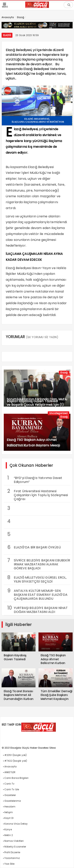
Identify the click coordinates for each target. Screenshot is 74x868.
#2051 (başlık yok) (16, 755)
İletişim (9, 812)
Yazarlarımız (12, 858)
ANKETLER (10, 772)
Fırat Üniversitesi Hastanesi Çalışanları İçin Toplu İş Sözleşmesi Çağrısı (38, 495)
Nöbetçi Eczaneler (15, 847)
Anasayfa (11, 767)
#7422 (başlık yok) (16, 761)
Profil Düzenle (12, 852)
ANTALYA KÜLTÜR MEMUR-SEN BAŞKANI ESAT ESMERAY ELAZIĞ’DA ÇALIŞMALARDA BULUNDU (37, 594)
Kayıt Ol (9, 818)
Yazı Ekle (9, 864)
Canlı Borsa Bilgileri (16, 778)
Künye (8, 829)
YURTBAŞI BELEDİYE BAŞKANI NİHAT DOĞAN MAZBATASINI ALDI (38, 609)
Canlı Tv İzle (12, 789)
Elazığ (7, 35)
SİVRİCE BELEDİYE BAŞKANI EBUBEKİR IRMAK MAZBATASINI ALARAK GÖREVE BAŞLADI (39, 564)
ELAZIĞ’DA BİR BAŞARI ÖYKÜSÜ (34, 547)
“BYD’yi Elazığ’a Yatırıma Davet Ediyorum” (35, 479)
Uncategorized (59, 413)
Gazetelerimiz (13, 801)
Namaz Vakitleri (14, 841)
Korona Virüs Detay (16, 824)
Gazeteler (10, 795)
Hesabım (10, 807)
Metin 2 (9, 835)
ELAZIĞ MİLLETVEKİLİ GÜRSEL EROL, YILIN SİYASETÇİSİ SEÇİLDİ (37, 579)
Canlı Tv (9, 784)
